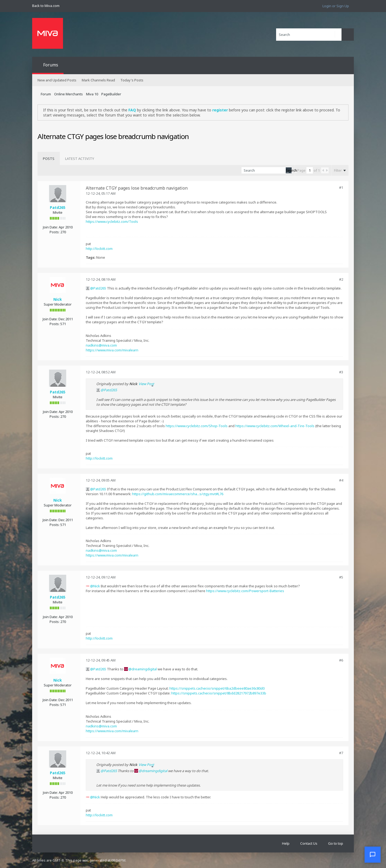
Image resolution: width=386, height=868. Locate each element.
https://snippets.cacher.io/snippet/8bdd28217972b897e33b (219, 693)
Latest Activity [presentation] (80, 159)
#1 (341, 187)
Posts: (55, 232)
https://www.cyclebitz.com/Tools (112, 221)
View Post (146, 384)
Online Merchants (68, 94)
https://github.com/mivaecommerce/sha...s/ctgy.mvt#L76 (178, 494)
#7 (341, 753)
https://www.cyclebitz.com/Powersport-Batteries (245, 591)
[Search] (309, 35)
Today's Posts (132, 80)
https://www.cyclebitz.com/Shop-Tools (197, 426)
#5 (341, 577)
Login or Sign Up (336, 6)
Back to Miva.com (46, 6)
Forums (51, 65)
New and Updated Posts (57, 80)
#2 (341, 279)
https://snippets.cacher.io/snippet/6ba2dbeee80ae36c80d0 (217, 688)
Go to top (336, 843)
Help (286, 843)
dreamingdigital (144, 669)
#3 (341, 372)
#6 (341, 660)
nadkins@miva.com (101, 345)
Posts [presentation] (49, 159)
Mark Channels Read (98, 80)
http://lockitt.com (99, 249)
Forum (46, 94)
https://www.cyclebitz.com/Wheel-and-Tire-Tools (275, 426)
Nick (58, 299)
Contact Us (309, 843)
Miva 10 (92, 94)
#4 (341, 480)
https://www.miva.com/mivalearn (112, 350)
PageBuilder (111, 94)
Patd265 (58, 207)
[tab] (49, 159)
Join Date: (50, 227)
